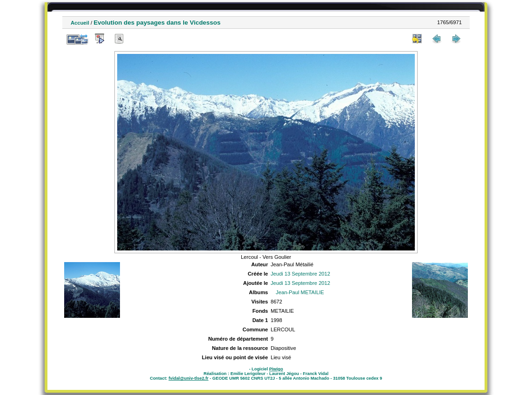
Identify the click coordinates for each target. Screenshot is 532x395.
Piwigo (276, 369)
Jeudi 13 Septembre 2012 (300, 274)
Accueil (80, 23)
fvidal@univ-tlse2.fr (188, 378)
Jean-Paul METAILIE (300, 292)
